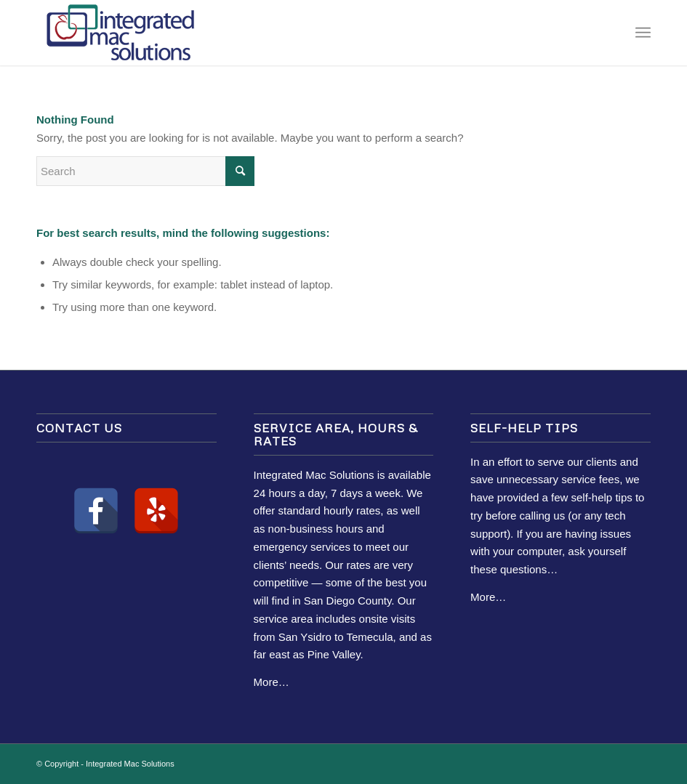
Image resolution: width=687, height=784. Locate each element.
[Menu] (643, 33)
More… (272, 682)
